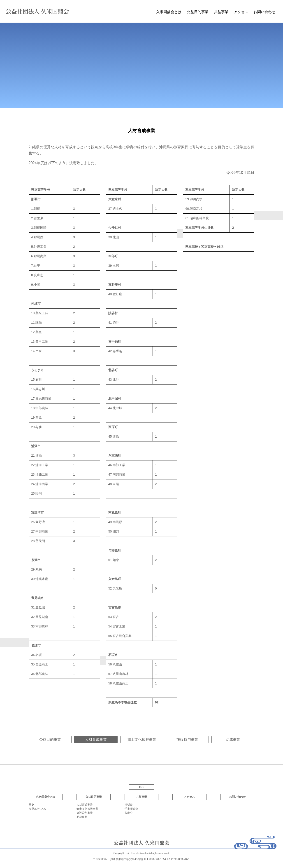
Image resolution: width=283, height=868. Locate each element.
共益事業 (221, 12)
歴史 (31, 805)
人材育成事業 (85, 805)
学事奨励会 (131, 809)
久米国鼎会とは (169, 12)
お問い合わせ (264, 12)
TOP (141, 787)
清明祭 (129, 805)
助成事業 (233, 739)
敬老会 (129, 813)
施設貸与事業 (187, 739)
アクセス (241, 12)
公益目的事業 (50, 739)
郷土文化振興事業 (142, 739)
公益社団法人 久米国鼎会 (37, 11)
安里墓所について (39, 809)
